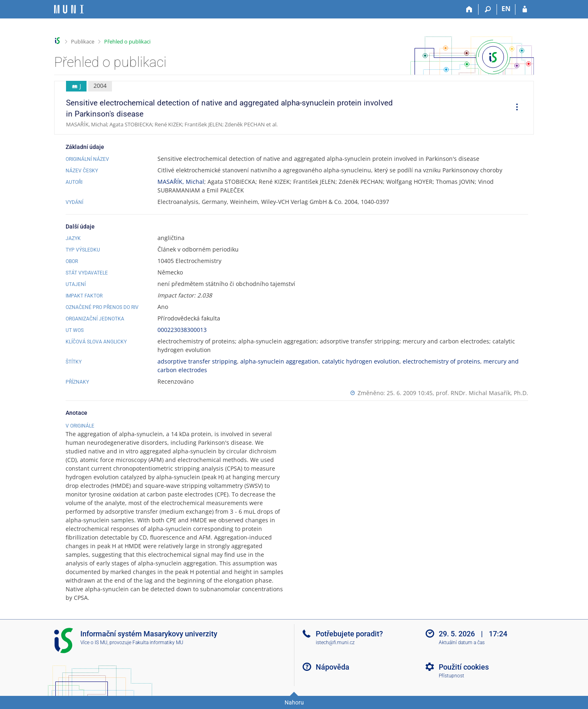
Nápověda (333, 667)
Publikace (83, 41)
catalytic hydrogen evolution (361, 361)
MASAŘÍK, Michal (181, 182)
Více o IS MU (94, 643)
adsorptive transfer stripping (197, 361)
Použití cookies (464, 667)
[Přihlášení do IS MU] (525, 9)
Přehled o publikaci (127, 41)
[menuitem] (514, 108)
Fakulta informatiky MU (158, 643)
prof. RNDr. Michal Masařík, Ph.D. (482, 393)
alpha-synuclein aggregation (279, 361)
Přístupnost (451, 676)
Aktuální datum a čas (462, 643)
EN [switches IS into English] (506, 9)
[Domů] (469, 9)
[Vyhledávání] (488, 9)
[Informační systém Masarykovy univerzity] (69, 9)
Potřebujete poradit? (349, 634)
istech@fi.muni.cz (335, 643)
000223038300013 (182, 330)
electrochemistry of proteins (441, 361)
